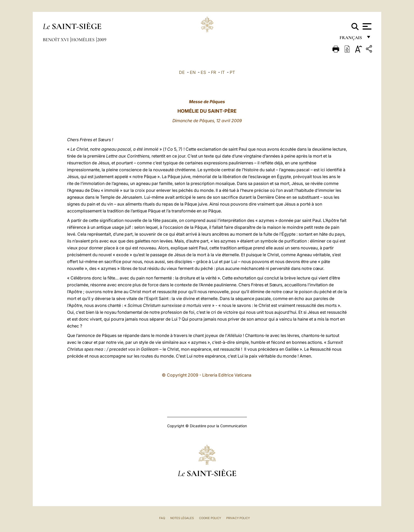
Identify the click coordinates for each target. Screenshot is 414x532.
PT (232, 72)
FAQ (162, 518)
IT (223, 72)
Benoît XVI (56, 40)
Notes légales (182, 518)
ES (203, 72)
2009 (102, 40)
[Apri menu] (366, 26)
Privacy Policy (238, 518)
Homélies (83, 40)
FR (213, 72)
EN (193, 72)
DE (182, 72)
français (351, 39)
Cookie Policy (210, 518)
